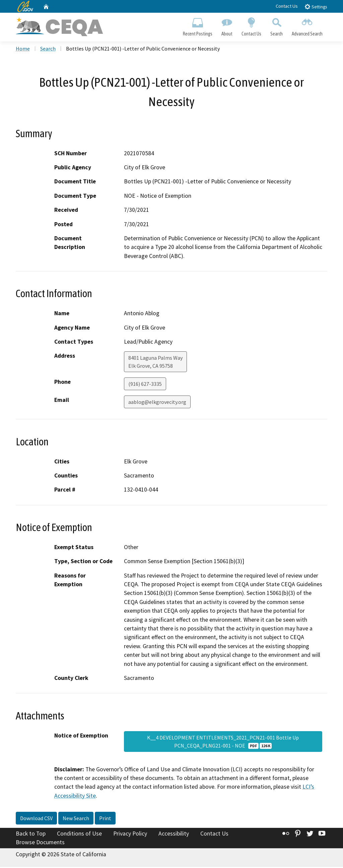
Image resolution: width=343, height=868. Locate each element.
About (227, 25)
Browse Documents (40, 843)
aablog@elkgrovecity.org (157, 403)
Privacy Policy (130, 835)
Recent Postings (197, 25)
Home (23, 50)
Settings (316, 7)
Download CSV (36, 819)
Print (105, 819)
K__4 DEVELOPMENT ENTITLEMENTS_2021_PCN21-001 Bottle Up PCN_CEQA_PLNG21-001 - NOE (223, 743)
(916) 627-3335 (145, 385)
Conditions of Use (79, 835)
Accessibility (174, 835)
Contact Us (287, 6)
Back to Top (31, 835)
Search (277, 25)
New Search (76, 819)
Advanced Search (307, 25)
